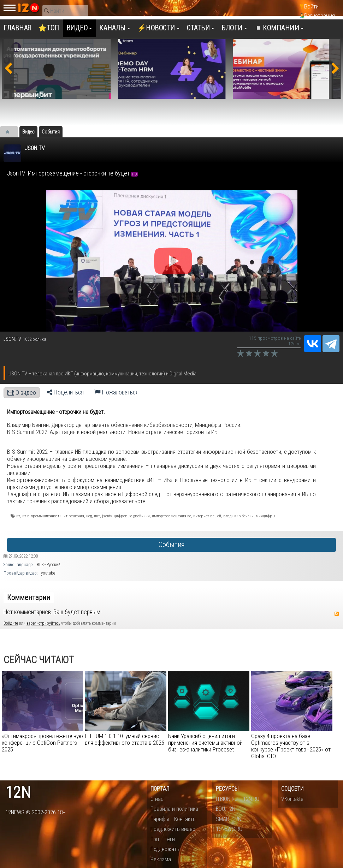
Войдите (11, 623)
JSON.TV (35, 148)
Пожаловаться (116, 392)
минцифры (265, 516)
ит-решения (74, 516)
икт (97, 516)
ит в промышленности (42, 516)
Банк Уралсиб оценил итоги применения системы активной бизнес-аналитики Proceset (205, 743)
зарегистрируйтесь (43, 623)
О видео (22, 393)
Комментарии (29, 598)
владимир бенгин (238, 516)
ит (18, 516)
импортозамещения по (171, 516)
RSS (337, 614)
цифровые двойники (132, 516)
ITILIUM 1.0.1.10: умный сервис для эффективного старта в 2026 (125, 739)
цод (89, 516)
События (171, 545)
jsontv (107, 516)
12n (18, 793)
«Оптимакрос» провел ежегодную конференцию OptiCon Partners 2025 (42, 743)
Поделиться (65, 392)
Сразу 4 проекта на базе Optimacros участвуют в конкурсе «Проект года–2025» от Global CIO (291, 746)
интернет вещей (207, 516)
